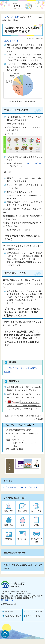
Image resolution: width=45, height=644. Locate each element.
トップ (5, 17)
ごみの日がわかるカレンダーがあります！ (22, 487)
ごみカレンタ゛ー (33, 163)
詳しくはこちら (7, 600)
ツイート (15, 41)
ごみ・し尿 (14, 17)
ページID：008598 (35, 38)
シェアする (7, 41)
